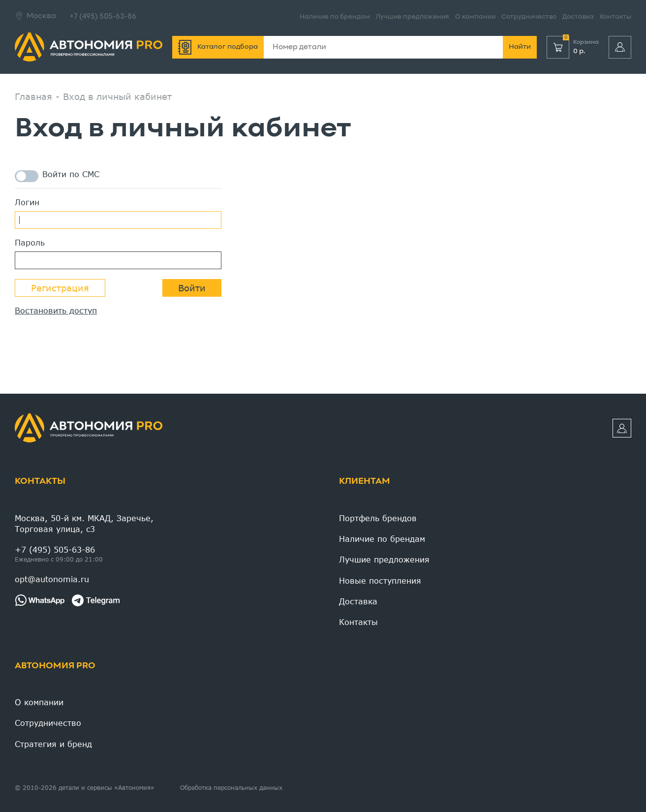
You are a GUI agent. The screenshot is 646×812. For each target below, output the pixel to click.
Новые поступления (380, 580)
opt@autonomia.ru (52, 579)
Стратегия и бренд (53, 744)
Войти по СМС (57, 176)
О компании (475, 17)
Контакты (615, 17)
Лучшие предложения (413, 17)
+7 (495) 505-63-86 (103, 17)
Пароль (30, 243)
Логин (27, 202)
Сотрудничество (529, 17)
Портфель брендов (378, 518)
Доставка (578, 17)
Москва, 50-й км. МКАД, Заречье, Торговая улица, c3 (84, 523)
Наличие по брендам (335, 17)
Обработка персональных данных (231, 788)
